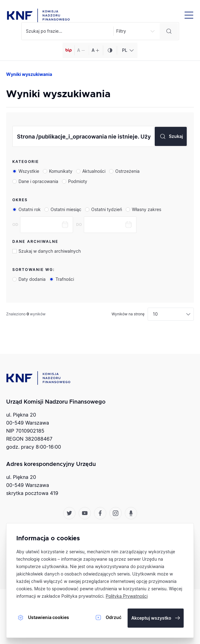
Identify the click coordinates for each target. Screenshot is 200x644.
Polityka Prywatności (127, 596)
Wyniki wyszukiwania (29, 74)
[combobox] (127, 50)
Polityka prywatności (82, 596)
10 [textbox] (155, 314)
